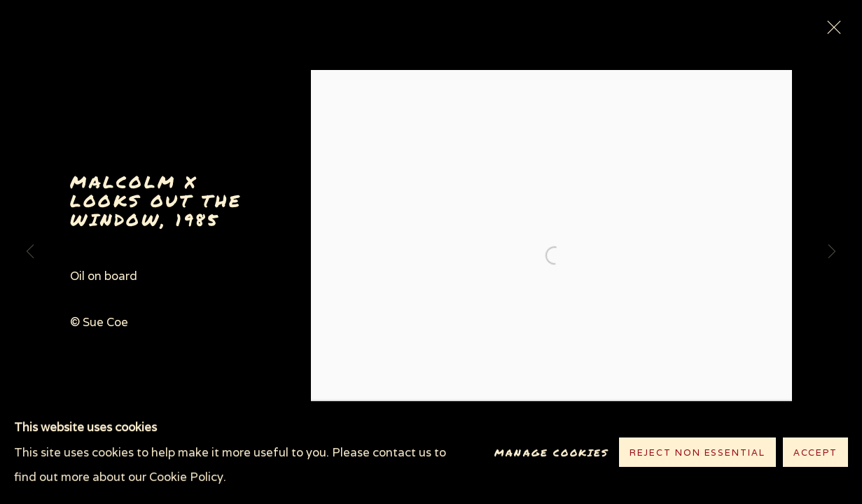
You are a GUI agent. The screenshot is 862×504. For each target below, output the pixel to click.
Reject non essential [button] (697, 453)
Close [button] (830, 31)
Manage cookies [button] (551, 453)
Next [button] (832, 252)
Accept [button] (815, 453)
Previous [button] (30, 252)
